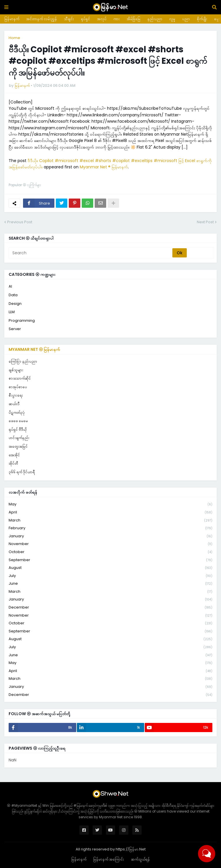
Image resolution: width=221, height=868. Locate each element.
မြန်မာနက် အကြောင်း (109, 859)
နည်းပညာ (155, 19)
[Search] (91, 253)
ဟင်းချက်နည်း (19, 438)
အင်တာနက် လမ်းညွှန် (42, 19)
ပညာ (186, 19)
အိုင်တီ (13, 463)
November (110, 544)
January (110, 536)
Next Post (205, 222)
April (110, 512)
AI (10, 286)
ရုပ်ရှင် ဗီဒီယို (18, 429)
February (110, 528)
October (110, 552)
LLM (12, 312)
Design (15, 304)
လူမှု (172, 19)
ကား (117, 19)
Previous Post (20, 222)
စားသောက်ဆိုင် (20, 378)
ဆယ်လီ (14, 404)
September (110, 560)
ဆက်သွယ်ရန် (140, 859)
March (110, 520)
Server (15, 329)
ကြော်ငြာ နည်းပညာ (23, 361)
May (110, 504)
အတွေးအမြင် (18, 446)
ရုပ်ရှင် (85, 19)
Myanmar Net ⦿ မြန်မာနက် (34, 349)
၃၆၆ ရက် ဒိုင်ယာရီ (22, 472)
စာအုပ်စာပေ (18, 387)
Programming (22, 321)
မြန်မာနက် (12, 19)
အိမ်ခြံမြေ (134, 19)
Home (14, 38)
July (110, 576)
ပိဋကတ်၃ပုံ (17, 412)
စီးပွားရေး (16, 395)
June (110, 584)
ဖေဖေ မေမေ (18, 421)
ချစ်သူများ (16, 370)
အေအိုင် (14, 455)
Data (13, 295)
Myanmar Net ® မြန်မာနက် (104, 167)
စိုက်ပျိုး (202, 19)
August (110, 568)
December (110, 608)
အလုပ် (102, 19)
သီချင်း (69, 19)
